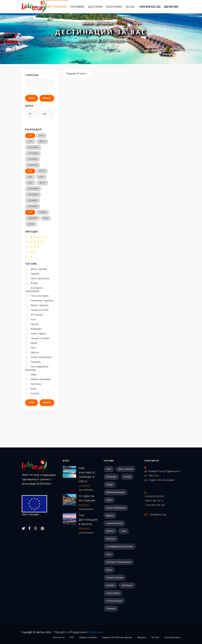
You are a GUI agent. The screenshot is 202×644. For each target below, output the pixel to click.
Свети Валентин (114, 523)
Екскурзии (114, 7)
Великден (111, 477)
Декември (33, 165)
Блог (66, 461)
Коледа (127, 477)
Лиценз (142, 637)
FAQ (72, 637)
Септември (33, 147)
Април (42, 171)
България (95, 7)
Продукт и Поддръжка (79, 632)
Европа (110, 515)
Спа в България (114, 601)
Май (30, 177)
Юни (41, 136)
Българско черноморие (119, 562)
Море (109, 570)
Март (46, 218)
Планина (111, 609)
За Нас (130, 7)
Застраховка (172, 637)
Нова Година (113, 593)
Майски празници (116, 492)
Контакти (152, 461)
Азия (124, 531)
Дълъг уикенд (126, 469)
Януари (43, 212)
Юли (30, 141)
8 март (110, 484)
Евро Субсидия (34, 506)
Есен (109, 554)
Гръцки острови (115, 578)
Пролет (110, 531)
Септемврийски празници (120, 546)
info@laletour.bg (158, 515)
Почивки (77, 7)
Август (42, 141)
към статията (86, 490)
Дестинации (57, 7)
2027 (30, 212)
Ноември (33, 159)
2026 (30, 171)
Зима (109, 500)
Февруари (32, 218)
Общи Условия (88, 637)
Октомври (33, 153)
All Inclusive (127, 585)
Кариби (110, 585)
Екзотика (111, 539)
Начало (38, 7)
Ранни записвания (116, 508)
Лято (109, 469)
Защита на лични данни (117, 637)
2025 (30, 136)
